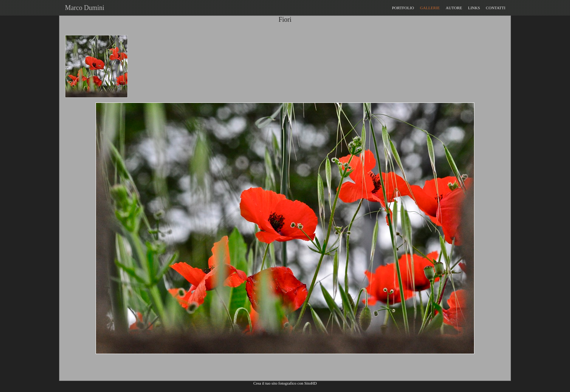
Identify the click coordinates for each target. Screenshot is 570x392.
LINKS (474, 8)
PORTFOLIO (403, 8)
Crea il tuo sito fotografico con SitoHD (285, 383)
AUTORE (454, 8)
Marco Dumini (83, 8)
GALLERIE (430, 8)
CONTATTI (496, 8)
